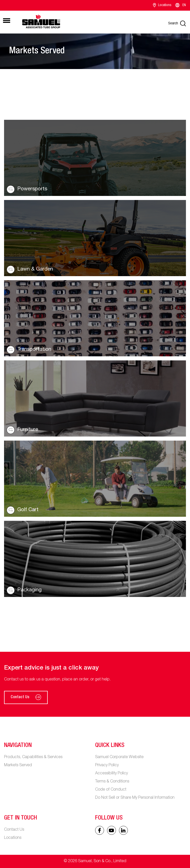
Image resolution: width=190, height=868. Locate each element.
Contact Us (26, 697)
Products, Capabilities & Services (33, 757)
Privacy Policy (107, 765)
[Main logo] (41, 21)
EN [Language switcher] (180, 5)
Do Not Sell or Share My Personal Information (135, 798)
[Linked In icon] (111, 830)
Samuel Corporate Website (119, 757)
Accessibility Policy (111, 774)
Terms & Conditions (112, 782)
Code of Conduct (111, 790)
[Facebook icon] (100, 830)
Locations (162, 5)
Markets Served (18, 765)
